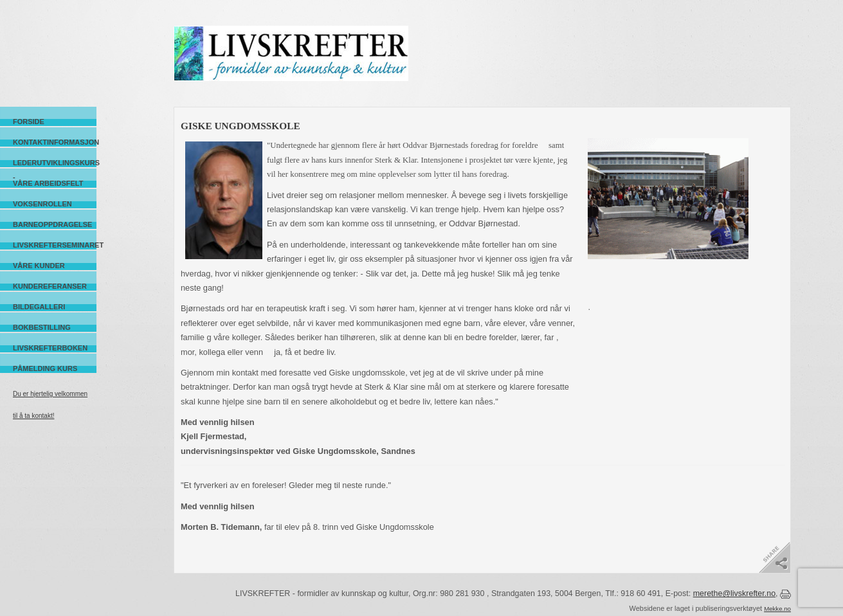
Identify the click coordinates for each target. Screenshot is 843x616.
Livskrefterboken (50, 348)
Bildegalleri (39, 307)
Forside (29, 122)
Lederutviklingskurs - (55, 163)
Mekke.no (777, 609)
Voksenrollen (42, 204)
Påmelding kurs (45, 368)
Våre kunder (39, 266)
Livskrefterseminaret (55, 245)
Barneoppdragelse (52, 224)
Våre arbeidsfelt (48, 183)
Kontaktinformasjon (55, 142)
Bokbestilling (42, 327)
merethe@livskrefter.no (734, 593)
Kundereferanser (50, 286)
